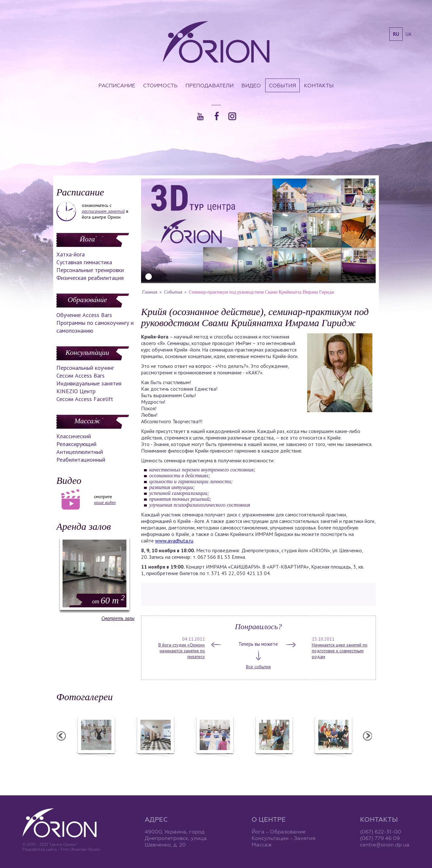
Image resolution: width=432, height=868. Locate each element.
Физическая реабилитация (90, 278)
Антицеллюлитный (80, 452)
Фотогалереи (85, 697)
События (282, 85)
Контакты (319, 85)
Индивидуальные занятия (89, 383)
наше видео (105, 502)
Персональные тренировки (90, 270)
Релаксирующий (76, 444)
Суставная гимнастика (84, 262)
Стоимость (160, 85)
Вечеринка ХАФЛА (274, 760)
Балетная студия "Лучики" (96, 760)
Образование (87, 300)
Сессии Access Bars (80, 376)
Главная (150, 292)
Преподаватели (209, 85)
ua (409, 34)
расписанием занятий (103, 211)
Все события (258, 667)
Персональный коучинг (85, 368)
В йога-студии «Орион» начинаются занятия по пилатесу (182, 651)
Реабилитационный (81, 460)
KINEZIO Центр (76, 391)
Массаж (87, 421)
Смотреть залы (118, 618)
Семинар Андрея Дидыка (333, 760)
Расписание (117, 85)
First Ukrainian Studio (80, 849)
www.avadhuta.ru (174, 541)
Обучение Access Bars (84, 315)
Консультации (87, 352)
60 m (108, 600)
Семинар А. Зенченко (214, 760)
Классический (74, 436)
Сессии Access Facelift (85, 399)
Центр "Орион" (155, 760)
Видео (251, 85)
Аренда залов (84, 526)
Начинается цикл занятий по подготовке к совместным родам (340, 651)
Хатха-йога (71, 254)
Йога (87, 239)
